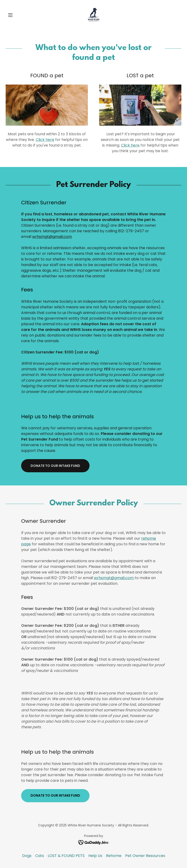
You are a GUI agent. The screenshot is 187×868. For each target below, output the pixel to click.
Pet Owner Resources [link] (145, 856)
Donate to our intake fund (55, 466)
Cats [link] (40, 856)
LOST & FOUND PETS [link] (66, 856)
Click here (45, 140)
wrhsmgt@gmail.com (52, 237)
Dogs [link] (27, 856)
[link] (93, 15)
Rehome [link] (114, 856)
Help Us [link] (95, 856)
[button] (19, 15)
